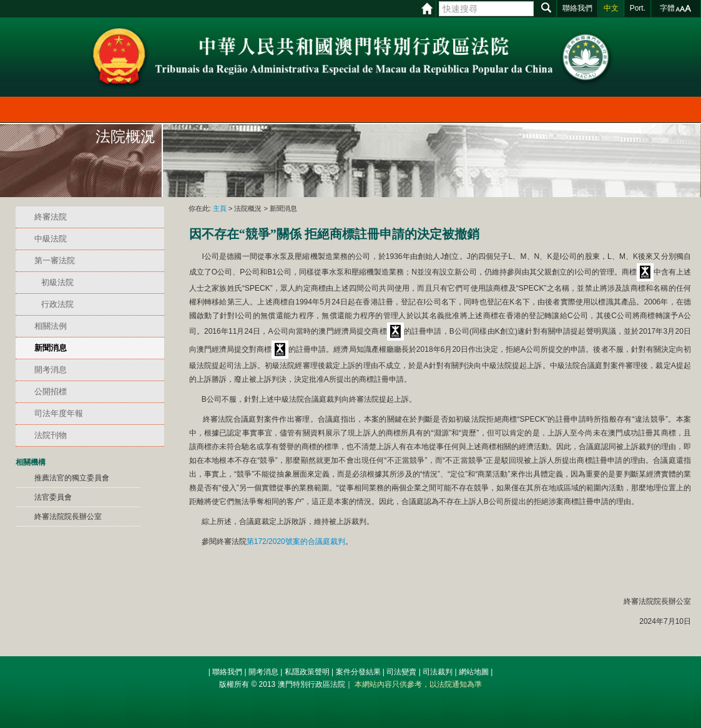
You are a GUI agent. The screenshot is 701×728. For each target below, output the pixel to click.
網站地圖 (474, 672)
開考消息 (263, 672)
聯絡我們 (227, 672)
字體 (667, 8)
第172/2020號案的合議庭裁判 (296, 541)
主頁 (220, 208)
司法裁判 (438, 672)
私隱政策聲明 (307, 672)
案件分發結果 (358, 672)
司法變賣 (401, 672)
